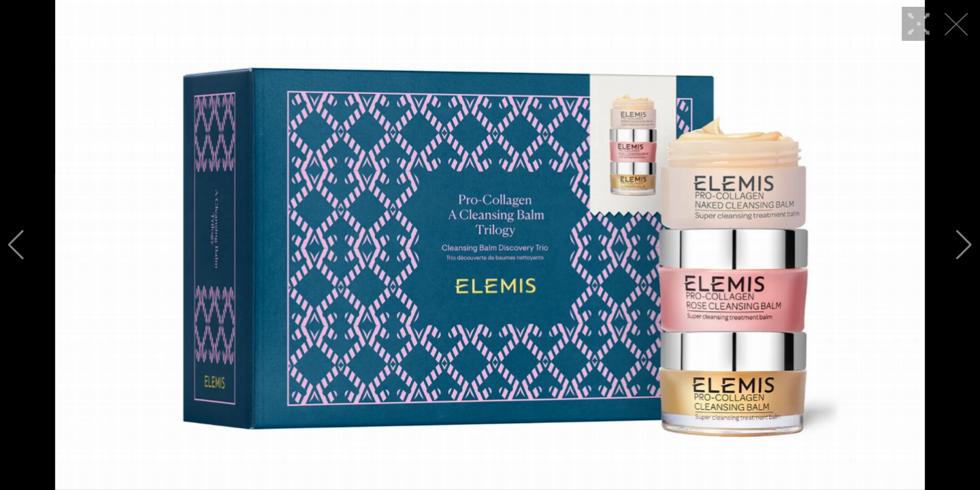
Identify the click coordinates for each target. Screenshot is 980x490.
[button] (16, 245)
